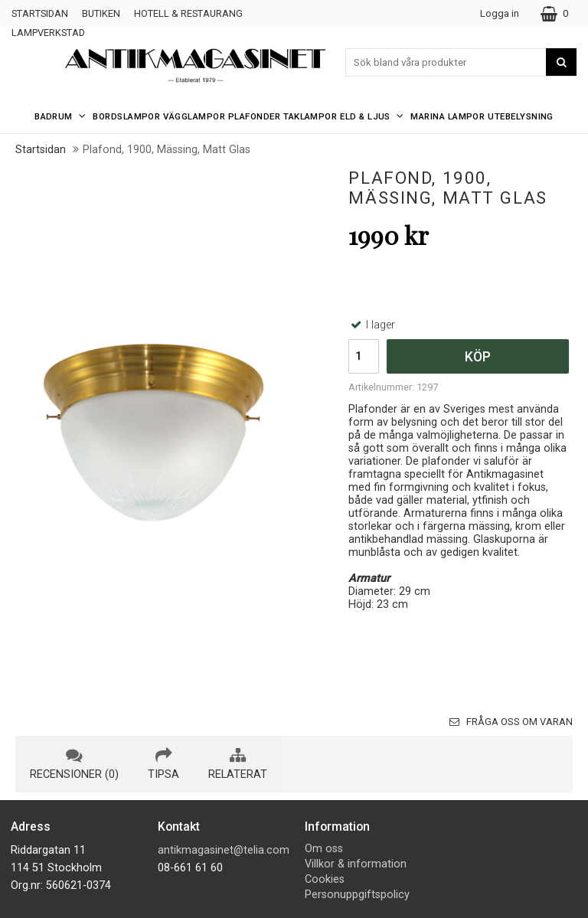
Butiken (101, 13)
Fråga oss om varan (511, 722)
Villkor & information (356, 864)
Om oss (324, 849)
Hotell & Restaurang (188, 13)
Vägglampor (194, 116)
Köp (478, 357)
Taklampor (310, 116)
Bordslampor (126, 116)
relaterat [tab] (238, 764)
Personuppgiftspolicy (357, 895)
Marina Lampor (448, 116)
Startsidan (40, 13)
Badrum (62, 116)
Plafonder (254, 116)
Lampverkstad (48, 33)
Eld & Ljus (374, 116)
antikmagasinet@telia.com (224, 850)
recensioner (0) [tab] (74, 764)
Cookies (325, 879)
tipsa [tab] (163, 764)
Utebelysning (521, 116)
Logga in (500, 13)
